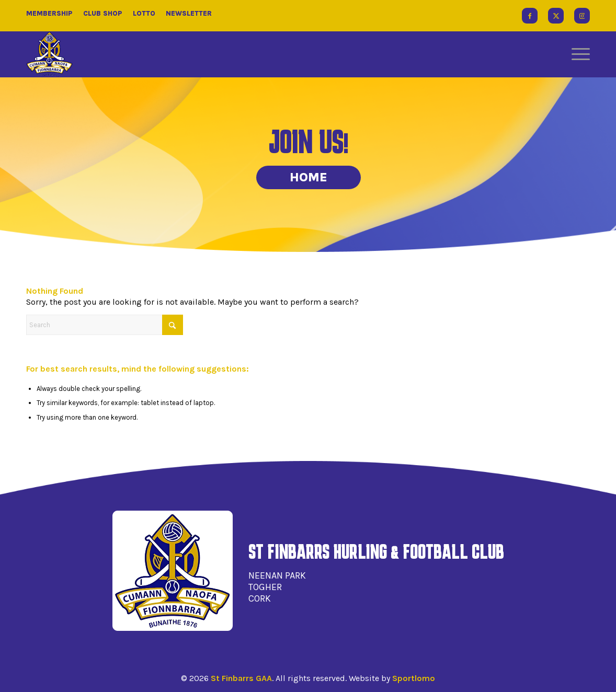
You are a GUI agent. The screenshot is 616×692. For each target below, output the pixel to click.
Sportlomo (414, 678)
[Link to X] (556, 16)
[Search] (105, 325)
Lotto (144, 13)
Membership (49, 13)
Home (309, 177)
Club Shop (103, 13)
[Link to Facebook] (530, 16)
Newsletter (189, 13)
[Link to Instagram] (582, 16)
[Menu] (577, 54)
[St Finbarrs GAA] (49, 54)
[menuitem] (577, 54)
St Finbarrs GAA (241, 678)
